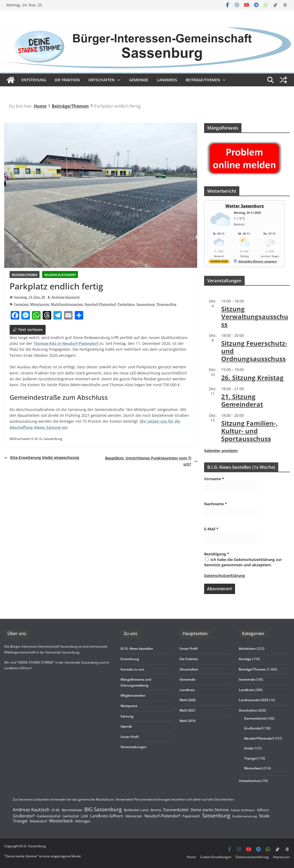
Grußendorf (253, 728)
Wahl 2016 (188, 721)
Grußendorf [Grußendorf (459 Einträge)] (24, 816)
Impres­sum (281, 857)
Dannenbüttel (255, 718)
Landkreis (246, 690)
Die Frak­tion (67, 80)
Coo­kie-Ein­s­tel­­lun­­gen (216, 857)
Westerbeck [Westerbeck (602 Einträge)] (61, 821)
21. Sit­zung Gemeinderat (242, 400)
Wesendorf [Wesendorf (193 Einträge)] (38, 821)
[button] (118, 80)
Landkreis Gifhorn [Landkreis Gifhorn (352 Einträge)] (107, 816)
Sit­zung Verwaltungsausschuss (255, 316)
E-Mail (211, 529)
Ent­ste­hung (34, 80)
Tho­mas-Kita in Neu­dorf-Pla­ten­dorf (66, 343)
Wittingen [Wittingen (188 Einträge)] (83, 821)
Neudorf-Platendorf (60, 274)
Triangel (250, 758)
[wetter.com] (219, 262)
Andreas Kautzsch (66, 297)
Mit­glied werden (133, 695)
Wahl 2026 (188, 700)
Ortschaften (248, 710)
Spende (126, 726)
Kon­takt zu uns (132, 669)
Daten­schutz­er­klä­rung (252, 857)
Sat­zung (127, 716)
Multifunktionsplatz (67, 304)
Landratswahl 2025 (254, 700)
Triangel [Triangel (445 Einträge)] (20, 821)
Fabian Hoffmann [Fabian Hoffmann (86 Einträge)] (243, 810)
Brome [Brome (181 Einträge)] (156, 810)
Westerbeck (253, 768)
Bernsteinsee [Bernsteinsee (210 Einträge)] (72, 810)
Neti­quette (129, 706)
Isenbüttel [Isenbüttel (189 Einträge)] (71, 816)
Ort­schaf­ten (102, 80)
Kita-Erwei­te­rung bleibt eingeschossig (42, 457)
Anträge (245, 659)
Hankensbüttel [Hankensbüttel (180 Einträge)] (48, 816)
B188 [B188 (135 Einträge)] (56, 810)
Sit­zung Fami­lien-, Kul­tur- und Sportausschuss (249, 431)
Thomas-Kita (166, 304)
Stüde (249, 748)
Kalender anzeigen (221, 451)
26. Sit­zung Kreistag (252, 378)
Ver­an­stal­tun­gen (134, 747)
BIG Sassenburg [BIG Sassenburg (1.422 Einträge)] (103, 809)
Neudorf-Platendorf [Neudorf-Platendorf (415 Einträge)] (162, 816)
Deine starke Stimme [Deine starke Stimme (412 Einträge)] (210, 810)
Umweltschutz (250, 781)
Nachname (216, 504)
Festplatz (21, 304)
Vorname (214, 479)
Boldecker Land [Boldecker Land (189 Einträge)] (136, 810)
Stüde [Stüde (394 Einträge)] (264, 816)
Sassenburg (146, 304)
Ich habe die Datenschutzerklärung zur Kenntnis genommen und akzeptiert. (243, 562)
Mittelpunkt (40, 304)
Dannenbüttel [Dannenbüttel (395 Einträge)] (176, 810)
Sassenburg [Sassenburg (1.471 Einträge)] (216, 815)
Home (191, 857)
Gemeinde (139, 80)
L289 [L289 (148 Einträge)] (84, 816)
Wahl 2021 (188, 710)
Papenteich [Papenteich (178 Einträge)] (191, 816)
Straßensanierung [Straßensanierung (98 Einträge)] (245, 816)
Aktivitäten (247, 649)
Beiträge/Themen (203, 80)
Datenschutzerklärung (225, 576)
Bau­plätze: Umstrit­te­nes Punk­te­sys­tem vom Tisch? (151, 461)
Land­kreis (167, 80)
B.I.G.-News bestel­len (137, 649)
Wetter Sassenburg (245, 206)
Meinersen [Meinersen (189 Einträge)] (134, 816)
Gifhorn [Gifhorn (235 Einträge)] (263, 810)
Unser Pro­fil (130, 737)
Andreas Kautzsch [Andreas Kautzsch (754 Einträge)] (31, 810)
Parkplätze (126, 304)
